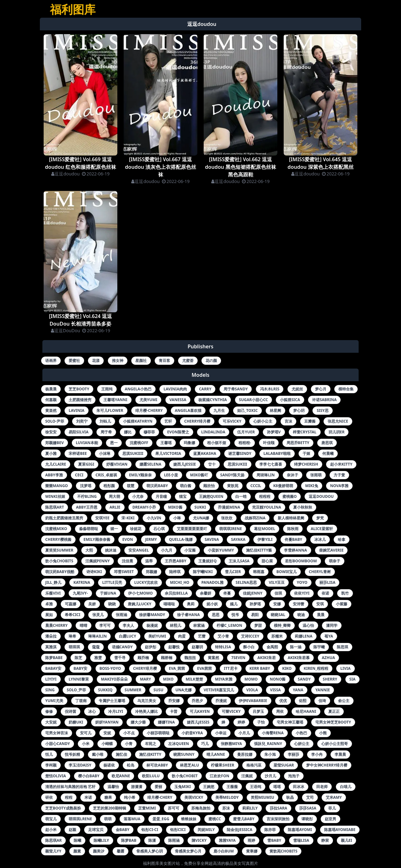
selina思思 (246, 582)
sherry (330, 679)
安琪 (320, 604)
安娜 (277, 604)
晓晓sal (278, 615)
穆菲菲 (149, 432)
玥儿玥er (337, 432)
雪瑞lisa (301, 840)
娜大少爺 (138, 722)
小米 (86, 744)
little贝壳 (112, 582)
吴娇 (92, 604)
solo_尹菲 (76, 690)
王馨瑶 (166, 443)
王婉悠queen (211, 496)
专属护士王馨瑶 (112, 701)
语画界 (51, 361)
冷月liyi (116, 711)
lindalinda (213, 432)
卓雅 (49, 604)
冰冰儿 (320, 539)
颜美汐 (99, 851)
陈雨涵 (174, 840)
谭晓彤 (307, 819)
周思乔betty (298, 443)
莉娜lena (304, 636)
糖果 (108, 797)
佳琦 (322, 701)
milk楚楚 (194, 679)
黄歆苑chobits (284, 851)
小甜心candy (58, 744)
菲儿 (332, 808)
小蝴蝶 (107, 744)
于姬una (108, 593)
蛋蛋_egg (161, 819)
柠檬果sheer (222, 765)
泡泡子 (294, 776)
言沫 (288, 421)
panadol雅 (213, 582)
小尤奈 (138, 496)
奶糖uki (76, 722)
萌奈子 (335, 561)
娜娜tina (166, 722)
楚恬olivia (56, 776)
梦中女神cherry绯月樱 (327, 765)
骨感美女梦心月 (188, 851)
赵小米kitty (341, 464)
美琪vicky (194, 797)
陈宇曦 (319, 647)
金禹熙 (272, 647)
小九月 (167, 550)
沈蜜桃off (139, 443)
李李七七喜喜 (271, 464)
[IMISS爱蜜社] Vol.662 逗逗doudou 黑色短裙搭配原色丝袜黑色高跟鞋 (240, 167)
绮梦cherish (306, 464)
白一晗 (241, 496)
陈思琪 (342, 647)
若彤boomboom (301, 561)
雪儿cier (233, 572)
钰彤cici (178, 830)
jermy (151, 539)
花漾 (96, 361)
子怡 (261, 722)
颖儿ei (346, 840)
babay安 (53, 668)
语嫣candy (122, 647)
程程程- (245, 443)
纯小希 (130, 797)
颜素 (77, 851)
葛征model (265, 529)
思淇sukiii (238, 464)
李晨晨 (340, 754)
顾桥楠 (167, 658)
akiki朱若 (267, 658)
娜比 (128, 432)
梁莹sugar (284, 765)
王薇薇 (232, 787)
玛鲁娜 (189, 443)
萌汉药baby (157, 486)
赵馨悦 (174, 647)
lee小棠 (171, 475)
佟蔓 (227, 593)
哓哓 (112, 604)
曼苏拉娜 (245, 754)
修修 (49, 711)
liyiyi (51, 679)
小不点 (129, 733)
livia (345, 668)
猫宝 (183, 496)
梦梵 (320, 518)
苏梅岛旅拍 (201, 808)
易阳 (255, 615)
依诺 (325, 593)
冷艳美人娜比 (146, 711)
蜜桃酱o (290, 496)
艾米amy (334, 797)
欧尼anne (121, 776)
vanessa (178, 400)
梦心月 (321, 389)
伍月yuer (246, 432)
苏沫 (226, 808)
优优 (283, 701)
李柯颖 (51, 765)
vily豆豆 (277, 582)
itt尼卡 (231, 668)
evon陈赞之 (178, 432)
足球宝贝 (96, 830)
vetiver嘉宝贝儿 (219, 690)
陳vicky (199, 840)
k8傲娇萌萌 (283, 486)
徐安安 (51, 432)
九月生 (219, 410)
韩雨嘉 (259, 572)
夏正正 (334, 711)
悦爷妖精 (72, 754)
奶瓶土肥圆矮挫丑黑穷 (64, 518)
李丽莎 (293, 754)
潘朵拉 (51, 636)
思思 (216, 615)
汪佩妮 (247, 776)
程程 (69, 797)
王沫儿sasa (239, 561)
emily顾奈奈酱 (97, 539)
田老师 (322, 787)
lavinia (77, 410)
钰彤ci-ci (150, 830)
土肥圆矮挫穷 (80, 400)
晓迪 (301, 615)
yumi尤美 (54, 701)
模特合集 (346, 389)
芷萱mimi (147, 808)
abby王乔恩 (87, 507)
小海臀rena (273, 733)
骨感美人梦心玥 (150, 851)
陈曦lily (101, 840)
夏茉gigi (86, 464)
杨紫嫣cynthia (213, 400)
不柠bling (87, 496)
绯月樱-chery (160, 797)
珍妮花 (136, 529)
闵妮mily (206, 830)
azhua (329, 658)
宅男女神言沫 (57, 733)
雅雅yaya (227, 840)
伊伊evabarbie (253, 701)
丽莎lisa (327, 582)
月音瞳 (161, 496)
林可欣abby (157, 765)
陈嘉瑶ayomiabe (340, 830)
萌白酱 (186, 486)
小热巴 (301, 733)
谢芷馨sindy (240, 453)
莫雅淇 (51, 647)
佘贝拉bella (176, 593)
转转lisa (223, 647)
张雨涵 (121, 615)
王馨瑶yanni (115, 400)
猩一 (114, 529)
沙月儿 (270, 776)
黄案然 (213, 658)
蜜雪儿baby (244, 819)
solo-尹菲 (55, 421)
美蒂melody (227, 797)
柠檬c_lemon (229, 625)
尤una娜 (201, 518)
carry (205, 389)
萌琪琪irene (231, 529)
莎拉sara (278, 808)
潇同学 (332, 625)
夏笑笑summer (59, 550)
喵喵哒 (169, 604)
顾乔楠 (143, 658)
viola (252, 690)
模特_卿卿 (282, 625)
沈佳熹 (127, 561)
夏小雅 (51, 453)
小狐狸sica (290, 400)
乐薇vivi (53, 593)
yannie (323, 690)
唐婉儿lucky (140, 604)
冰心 (92, 711)
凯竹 (345, 593)
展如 (49, 615)
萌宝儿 (51, 819)
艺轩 (168, 421)
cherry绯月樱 (197, 421)
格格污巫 (254, 765)
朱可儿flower (110, 410)
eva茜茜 (204, 668)
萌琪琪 (74, 647)
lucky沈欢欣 (146, 582)
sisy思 (322, 410)
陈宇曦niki (203, 572)
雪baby (274, 840)
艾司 (310, 797)
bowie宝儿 (287, 572)
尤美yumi (148, 400)
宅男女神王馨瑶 (290, 722)
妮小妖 (212, 604)
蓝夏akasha (205, 453)
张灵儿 (98, 615)
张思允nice (338, 421)
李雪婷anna (295, 550)
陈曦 (77, 840)
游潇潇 (137, 787)
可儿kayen (200, 711)
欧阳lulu (151, 776)
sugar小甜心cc (254, 400)
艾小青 (223, 636)
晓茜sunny (184, 754)
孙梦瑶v (274, 432)
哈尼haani (306, 711)
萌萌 (108, 819)
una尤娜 (184, 690)
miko (168, 679)
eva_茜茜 (177, 668)
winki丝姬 (55, 496)
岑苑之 (151, 744)
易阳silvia (79, 432)
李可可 (105, 625)
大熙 (89, 550)
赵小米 (51, 830)
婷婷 (241, 722)
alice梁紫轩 (322, 529)
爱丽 (158, 787)
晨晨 (321, 615)
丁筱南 (81, 701)
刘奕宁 (82, 421)
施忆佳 (121, 754)
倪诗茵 (71, 711)
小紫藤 (342, 604)
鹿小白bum (224, 851)
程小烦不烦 (217, 443)
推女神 (118, 361)
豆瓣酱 (310, 421)
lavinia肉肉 (175, 389)
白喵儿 (346, 787)
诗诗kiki (94, 572)
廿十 (212, 464)
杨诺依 (109, 765)
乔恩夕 (197, 701)
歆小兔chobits (59, 561)
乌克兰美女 (147, 701)
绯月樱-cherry (149, 410)
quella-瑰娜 (181, 539)
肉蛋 (182, 636)
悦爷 (235, 615)
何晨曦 (328, 453)
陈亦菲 (270, 830)
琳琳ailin (97, 636)
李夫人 (128, 625)
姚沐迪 (111, 550)
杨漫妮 (152, 625)
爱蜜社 (74, 361)
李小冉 (317, 754)
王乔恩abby (176, 561)
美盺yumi (157, 636)
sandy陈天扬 (232, 475)
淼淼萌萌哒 (89, 529)
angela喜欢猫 (188, 410)
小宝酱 (190, 550)
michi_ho (179, 582)
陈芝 (78, 658)
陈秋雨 (293, 529)
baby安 (81, 668)
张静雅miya (231, 744)
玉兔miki (183, 787)
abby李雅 (54, 475)
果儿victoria (168, 453)
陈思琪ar (53, 840)
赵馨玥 (197, 647)
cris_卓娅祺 (106, 475)
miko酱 (175, 507)
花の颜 (211, 361)
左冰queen (179, 744)
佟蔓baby (293, 539)
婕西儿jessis (198, 722)
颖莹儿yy (53, 851)
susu (158, 690)
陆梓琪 (175, 572)
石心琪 (159, 529)
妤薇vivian (117, 464)
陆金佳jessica (240, 830)
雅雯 (98, 658)
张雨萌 (316, 475)
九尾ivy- (80, 593)
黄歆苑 (233, 486)
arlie (115, 507)
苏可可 (174, 808)
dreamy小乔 (144, 507)
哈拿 (342, 539)
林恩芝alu (189, 765)
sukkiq (105, 690)
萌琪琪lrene (80, 819)
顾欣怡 (209, 486)
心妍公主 (302, 744)
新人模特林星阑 (291, 518)
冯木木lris (270, 389)
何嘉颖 (51, 400)
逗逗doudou (65, 174)
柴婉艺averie (331, 550)
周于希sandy (236, 389)
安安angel (139, 550)
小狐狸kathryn (138, 421)
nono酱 (278, 679)
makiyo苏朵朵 (114, 679)
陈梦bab (129, 840)
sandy (304, 679)
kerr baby (260, 668)
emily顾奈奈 (141, 475)
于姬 (306, 453)
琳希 (72, 636)
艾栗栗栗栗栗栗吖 (192, 529)
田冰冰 (299, 787)
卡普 (174, 711)
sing (50, 690)
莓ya (329, 636)
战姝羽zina (255, 518)
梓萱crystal (305, 432)
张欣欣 (227, 518)
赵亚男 (330, 819)
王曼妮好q (207, 561)
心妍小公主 (263, 421)
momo (251, 679)
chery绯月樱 (145, 668)
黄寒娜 (252, 851)
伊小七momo (140, 593)
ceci (79, 475)
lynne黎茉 (79, 679)
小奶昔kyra (192, 733)
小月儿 (244, 733)
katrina (82, 582)
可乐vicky (232, 421)
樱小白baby (89, 776)
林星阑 (275, 410)
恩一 (114, 443)
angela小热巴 (138, 389)
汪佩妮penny (98, 561)
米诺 (88, 797)
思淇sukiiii (133, 453)
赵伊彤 (151, 647)
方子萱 (339, 475)
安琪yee (102, 518)
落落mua (132, 819)
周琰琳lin (265, 475)
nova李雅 (339, 486)
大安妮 (51, 722)
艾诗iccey (250, 636)
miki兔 (312, 486)
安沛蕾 (299, 604)
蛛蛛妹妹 (189, 819)
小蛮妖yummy (221, 550)
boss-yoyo (110, 668)
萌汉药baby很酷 (60, 572)
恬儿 (49, 754)
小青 (129, 744)
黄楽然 (51, 410)
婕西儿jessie (185, 464)
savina (212, 539)
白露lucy (128, 636)
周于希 (106, 432)
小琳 (177, 518)
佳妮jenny (253, 593)
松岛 (131, 765)
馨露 (120, 851)
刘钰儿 (105, 421)
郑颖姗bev (55, 443)
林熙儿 (176, 625)
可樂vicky (231, 711)
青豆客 (164, 361)
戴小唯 (98, 754)
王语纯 (256, 787)
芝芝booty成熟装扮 (63, 808)
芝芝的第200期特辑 (110, 808)
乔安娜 (174, 701)
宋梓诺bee (78, 453)
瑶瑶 (277, 787)
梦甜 (258, 625)
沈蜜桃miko (56, 529)
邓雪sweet (124, 572)
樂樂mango (57, 486)
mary (145, 679)
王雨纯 (107, 389)
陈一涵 (296, 647)
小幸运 (221, 733)
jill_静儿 (53, 582)
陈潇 (152, 840)
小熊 (323, 733)
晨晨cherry (56, 625)
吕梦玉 (258, 711)
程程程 (265, 496)
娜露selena (150, 464)
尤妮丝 (297, 389)
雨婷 (251, 840)
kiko (287, 668)
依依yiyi (302, 593)
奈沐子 (293, 475)
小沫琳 (105, 453)
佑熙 (303, 701)
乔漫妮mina (229, 507)
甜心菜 (267, 561)
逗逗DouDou (66, 330)
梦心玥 (299, 410)
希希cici (73, 615)
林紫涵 (199, 625)
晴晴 (83, 625)
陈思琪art (55, 507)
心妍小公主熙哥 (335, 744)
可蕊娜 (71, 604)
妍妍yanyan (107, 722)
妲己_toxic (247, 410)
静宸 (325, 840)
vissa (275, 690)
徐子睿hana (188, 615)
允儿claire (56, 464)
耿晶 (290, 797)
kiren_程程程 (316, 668)
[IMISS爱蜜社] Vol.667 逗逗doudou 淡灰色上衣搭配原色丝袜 (160, 167)
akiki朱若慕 (299, 658)
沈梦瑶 (86, 486)
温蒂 (149, 561)
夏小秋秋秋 (303, 507)
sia (353, 679)
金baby (123, 830)
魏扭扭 (190, 658)
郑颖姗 (151, 572)
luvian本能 (87, 443)
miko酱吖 (199, 475)
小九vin (154, 518)
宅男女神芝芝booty (333, 722)
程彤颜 (109, 486)
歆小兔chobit (185, 776)
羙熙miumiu (262, 797)
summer (133, 690)
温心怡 (308, 625)
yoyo (302, 582)
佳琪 (278, 593)
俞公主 (344, 701)
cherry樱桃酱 (58, 539)
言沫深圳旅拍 (278, 819)
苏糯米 (277, 636)
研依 (49, 797)
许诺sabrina (324, 400)
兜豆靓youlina (266, 507)
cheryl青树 (320, 572)
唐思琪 (327, 443)
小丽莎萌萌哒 (158, 733)
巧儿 (205, 744)
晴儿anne (216, 754)
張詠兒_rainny (268, 744)
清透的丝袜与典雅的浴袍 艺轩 (70, 787)
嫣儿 (234, 604)
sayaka (238, 539)
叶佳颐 (269, 443)
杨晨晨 (51, 389)
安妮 (107, 733)
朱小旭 (270, 754)
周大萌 (114, 496)
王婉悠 (209, 787)
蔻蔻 (96, 647)
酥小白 (249, 647)
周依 (280, 711)
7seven (238, 658)
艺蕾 (202, 636)
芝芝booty (79, 389)
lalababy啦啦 (277, 453)
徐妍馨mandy (152, 615)
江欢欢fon (219, 776)
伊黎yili (265, 539)
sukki (200, 507)
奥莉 (191, 604)
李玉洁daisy (80, 765)
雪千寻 (120, 658)
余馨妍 (206, 593)
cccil (256, 486)
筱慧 (131, 486)
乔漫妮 (221, 701)
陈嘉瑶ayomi (300, 830)
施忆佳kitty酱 (259, 550)
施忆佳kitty (150, 754)
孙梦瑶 (255, 604)
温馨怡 (113, 787)
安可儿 (86, 733)
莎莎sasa (308, 808)
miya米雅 (224, 679)
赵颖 (72, 830)
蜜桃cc (215, 819)
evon (128, 539)
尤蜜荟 (188, 361)
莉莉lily (250, 808)
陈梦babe (54, 658)
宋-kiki (128, 518)
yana (298, 690)
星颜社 (141, 361)
